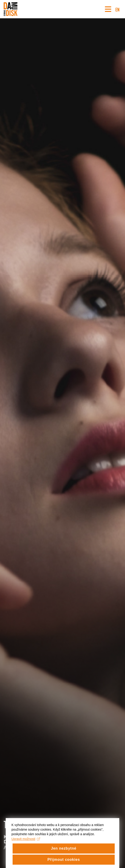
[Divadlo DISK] (11, 9)
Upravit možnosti (26, 852)
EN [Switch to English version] (117, 9)
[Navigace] (108, 9)
